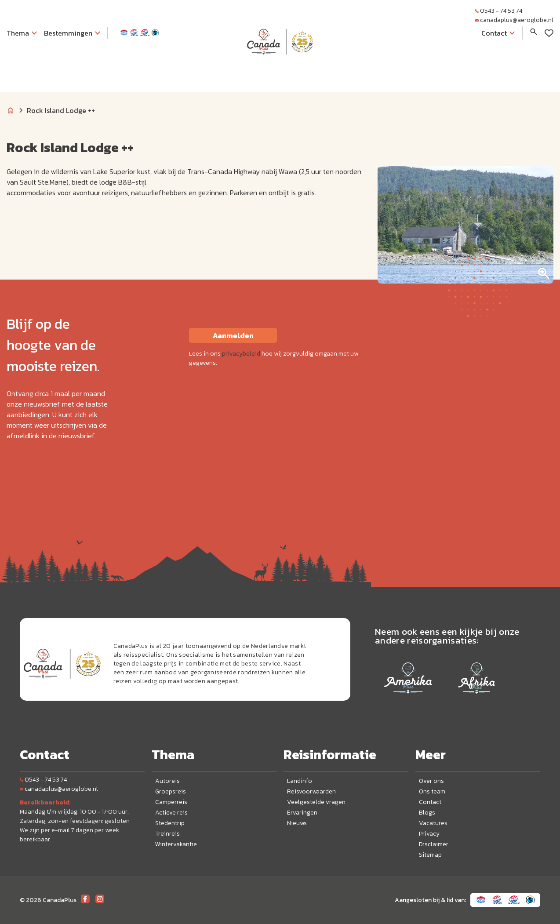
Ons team (432, 791)
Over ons (431, 781)
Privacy (429, 834)
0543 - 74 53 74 (499, 11)
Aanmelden (233, 335)
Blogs (427, 813)
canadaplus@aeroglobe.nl (514, 20)
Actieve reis (171, 813)
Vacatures (433, 823)
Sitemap (430, 855)
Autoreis (167, 781)
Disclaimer (434, 844)
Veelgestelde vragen (316, 802)
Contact (430, 802)
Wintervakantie (176, 844)
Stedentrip (170, 823)
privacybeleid (241, 354)
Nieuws (297, 823)
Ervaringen (302, 813)
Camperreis (171, 802)
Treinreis (167, 834)
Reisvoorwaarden (311, 791)
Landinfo (300, 781)
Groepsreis (171, 791)
